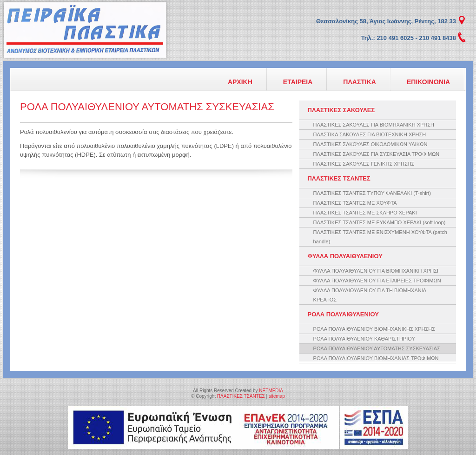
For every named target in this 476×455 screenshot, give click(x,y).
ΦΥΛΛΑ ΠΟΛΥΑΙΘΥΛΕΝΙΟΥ (345, 256)
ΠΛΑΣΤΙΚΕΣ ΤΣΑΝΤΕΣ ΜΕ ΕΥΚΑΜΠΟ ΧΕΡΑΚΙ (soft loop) (380, 222)
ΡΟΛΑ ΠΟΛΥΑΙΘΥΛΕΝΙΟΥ (343, 314)
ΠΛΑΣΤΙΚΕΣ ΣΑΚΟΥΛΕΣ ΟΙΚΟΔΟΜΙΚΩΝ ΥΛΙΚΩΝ (370, 144)
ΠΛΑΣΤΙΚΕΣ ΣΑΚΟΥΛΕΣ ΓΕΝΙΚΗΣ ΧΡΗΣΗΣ (364, 164)
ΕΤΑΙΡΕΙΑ (298, 82)
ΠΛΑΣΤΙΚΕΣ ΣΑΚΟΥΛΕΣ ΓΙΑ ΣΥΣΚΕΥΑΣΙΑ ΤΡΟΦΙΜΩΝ (377, 154)
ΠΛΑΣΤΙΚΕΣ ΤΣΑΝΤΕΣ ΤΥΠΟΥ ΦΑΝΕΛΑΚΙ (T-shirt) (372, 193)
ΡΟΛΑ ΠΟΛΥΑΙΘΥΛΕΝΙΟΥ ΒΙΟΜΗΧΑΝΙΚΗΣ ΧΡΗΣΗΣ (374, 329)
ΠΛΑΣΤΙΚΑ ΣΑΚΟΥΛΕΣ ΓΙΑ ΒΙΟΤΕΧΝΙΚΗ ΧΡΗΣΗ (370, 134)
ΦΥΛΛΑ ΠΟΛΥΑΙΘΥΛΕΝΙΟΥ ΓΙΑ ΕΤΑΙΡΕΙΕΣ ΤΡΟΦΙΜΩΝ (377, 281)
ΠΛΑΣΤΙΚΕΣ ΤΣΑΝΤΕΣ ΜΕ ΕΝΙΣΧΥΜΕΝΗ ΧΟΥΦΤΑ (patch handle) (380, 237)
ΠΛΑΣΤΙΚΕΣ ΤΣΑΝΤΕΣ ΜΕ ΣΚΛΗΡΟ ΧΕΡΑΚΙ (365, 213)
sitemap (277, 396)
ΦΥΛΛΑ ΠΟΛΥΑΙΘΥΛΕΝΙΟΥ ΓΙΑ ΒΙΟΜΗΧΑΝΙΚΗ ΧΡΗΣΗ (377, 271)
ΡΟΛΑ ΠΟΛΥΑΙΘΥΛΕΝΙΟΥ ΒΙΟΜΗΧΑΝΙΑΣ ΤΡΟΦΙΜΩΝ (376, 358)
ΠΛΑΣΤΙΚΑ (360, 82)
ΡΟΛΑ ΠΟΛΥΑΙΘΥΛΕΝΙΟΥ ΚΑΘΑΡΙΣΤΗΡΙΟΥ (364, 339)
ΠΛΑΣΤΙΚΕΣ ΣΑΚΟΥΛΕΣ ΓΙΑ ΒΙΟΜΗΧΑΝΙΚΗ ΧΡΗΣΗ (374, 125)
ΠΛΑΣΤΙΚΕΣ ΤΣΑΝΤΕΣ (85, 30)
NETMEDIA (271, 391)
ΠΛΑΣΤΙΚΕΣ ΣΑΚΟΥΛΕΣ (341, 110)
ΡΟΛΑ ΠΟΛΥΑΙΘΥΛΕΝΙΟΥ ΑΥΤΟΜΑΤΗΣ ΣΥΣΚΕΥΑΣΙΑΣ (377, 348)
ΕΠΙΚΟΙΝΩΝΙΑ (428, 82)
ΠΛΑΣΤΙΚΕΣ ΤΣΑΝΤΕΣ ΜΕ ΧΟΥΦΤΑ (355, 203)
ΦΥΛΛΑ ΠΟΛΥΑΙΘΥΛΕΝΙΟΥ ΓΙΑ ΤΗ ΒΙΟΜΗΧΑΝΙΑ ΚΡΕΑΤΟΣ (370, 295)
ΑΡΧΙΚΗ (240, 82)
